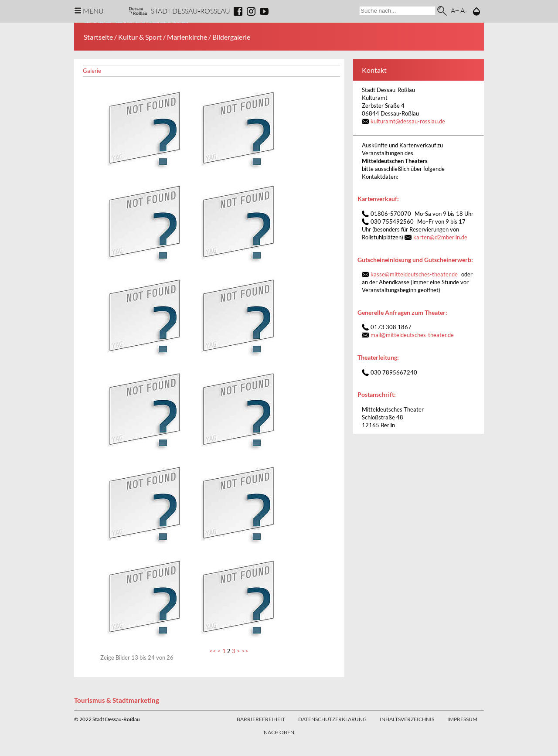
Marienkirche (187, 37)
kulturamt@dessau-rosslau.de (408, 121)
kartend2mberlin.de (440, 237)
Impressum (462, 719)
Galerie (92, 71)
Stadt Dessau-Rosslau (191, 11)
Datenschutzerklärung (332, 719)
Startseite (98, 37)
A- (464, 10)
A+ (455, 10)
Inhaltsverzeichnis (407, 719)
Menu (93, 11)
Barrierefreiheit (261, 719)
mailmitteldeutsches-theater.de (412, 335)
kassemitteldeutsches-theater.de (414, 274)
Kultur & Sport (140, 37)
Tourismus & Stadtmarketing (117, 700)
